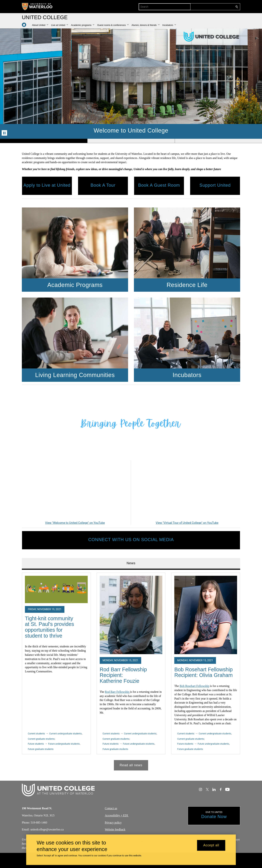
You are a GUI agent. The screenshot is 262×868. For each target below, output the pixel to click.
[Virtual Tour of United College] (187, 490)
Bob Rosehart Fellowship (194, 686)
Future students (36, 744)
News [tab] (131, 563)
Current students (36, 734)
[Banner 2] (131, 141)
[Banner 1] (44, 141)
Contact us (111, 808)
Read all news (131, 765)
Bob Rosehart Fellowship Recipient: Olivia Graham (203, 672)
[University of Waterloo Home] (37, 7)
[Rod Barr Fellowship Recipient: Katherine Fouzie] (131, 615)
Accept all (211, 845)
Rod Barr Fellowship (118, 692)
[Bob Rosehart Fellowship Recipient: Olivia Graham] (206, 615)
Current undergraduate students (65, 734)
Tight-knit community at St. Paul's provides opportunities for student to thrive (49, 627)
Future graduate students (41, 749)
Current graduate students (41, 739)
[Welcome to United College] (75, 490)
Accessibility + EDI (117, 815)
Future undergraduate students (64, 744)
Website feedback (115, 829)
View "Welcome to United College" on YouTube (75, 523)
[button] (40, 25)
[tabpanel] (131, 670)
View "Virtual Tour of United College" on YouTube (187, 523)
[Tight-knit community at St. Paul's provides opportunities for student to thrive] (56, 589)
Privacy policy (113, 822)
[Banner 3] (218, 141)
